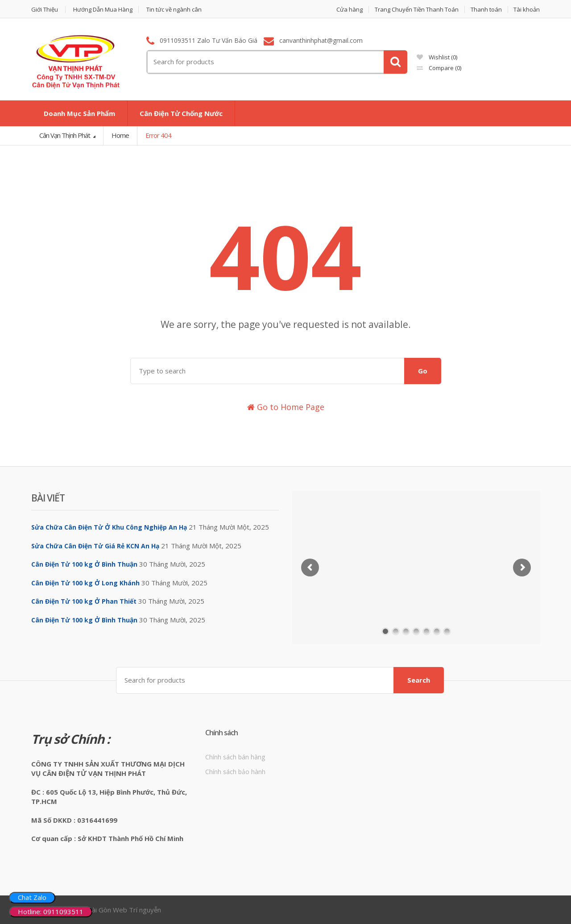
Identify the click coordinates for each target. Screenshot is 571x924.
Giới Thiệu (45, 10)
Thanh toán (486, 10)
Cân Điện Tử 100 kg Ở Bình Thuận (84, 564)
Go (423, 371)
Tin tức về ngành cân (174, 10)
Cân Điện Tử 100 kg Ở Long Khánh (85, 583)
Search (419, 680)
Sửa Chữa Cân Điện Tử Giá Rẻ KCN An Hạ (95, 546)
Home (120, 135)
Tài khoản (527, 10)
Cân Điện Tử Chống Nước (181, 113)
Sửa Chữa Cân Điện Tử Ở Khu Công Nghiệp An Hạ (109, 527)
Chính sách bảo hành (235, 772)
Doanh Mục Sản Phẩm (79, 113)
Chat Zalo (32, 897)
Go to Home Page (286, 407)
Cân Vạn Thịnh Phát (65, 135)
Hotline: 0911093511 (51, 912)
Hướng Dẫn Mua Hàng (103, 10)
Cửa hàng (350, 10)
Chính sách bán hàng (235, 757)
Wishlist (437, 57)
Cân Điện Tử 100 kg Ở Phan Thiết (84, 601)
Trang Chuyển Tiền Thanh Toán (417, 10)
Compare (439, 68)
